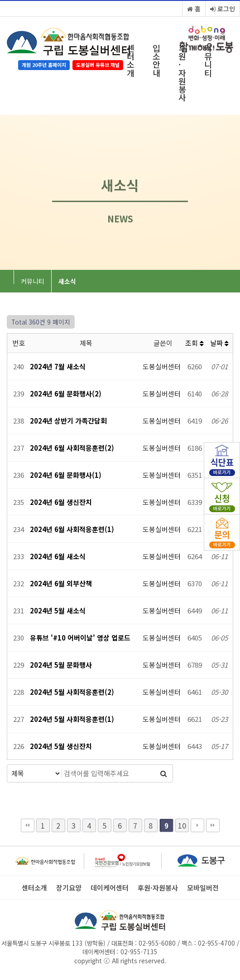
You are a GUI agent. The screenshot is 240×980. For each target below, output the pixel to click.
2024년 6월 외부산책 (61, 583)
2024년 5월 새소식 (58, 610)
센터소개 (131, 60)
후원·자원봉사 (182, 73)
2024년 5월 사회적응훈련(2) (72, 692)
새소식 (67, 281)
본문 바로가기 (0, 0)
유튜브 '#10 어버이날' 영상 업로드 (80, 638)
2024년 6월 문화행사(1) (66, 475)
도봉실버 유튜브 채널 (98, 65)
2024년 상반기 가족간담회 (68, 421)
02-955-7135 (139, 952)
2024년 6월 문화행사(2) (66, 393)
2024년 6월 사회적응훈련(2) (72, 448)
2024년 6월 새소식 (58, 556)
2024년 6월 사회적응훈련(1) (72, 529)
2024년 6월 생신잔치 (61, 502)
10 (182, 825)
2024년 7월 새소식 (58, 366)
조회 (194, 343)
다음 (197, 825)
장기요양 (69, 888)
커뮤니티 (208, 60)
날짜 (219, 343)
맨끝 (213, 825)
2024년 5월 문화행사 (61, 665)
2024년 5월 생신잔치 (61, 746)
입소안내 (156, 60)
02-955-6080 (156, 943)
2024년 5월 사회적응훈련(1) (72, 719)
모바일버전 (203, 888)
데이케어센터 (110, 888)
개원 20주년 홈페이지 (44, 65)
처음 (28, 825)
